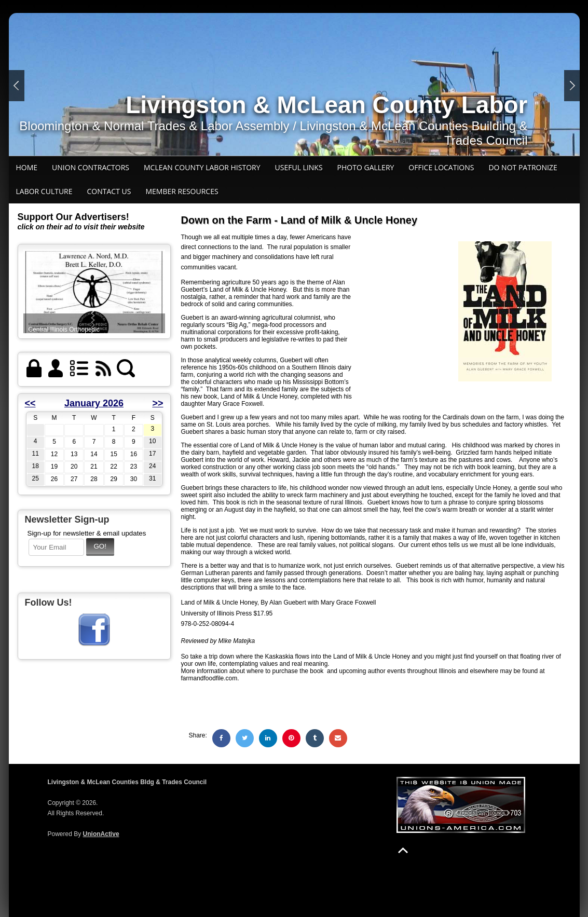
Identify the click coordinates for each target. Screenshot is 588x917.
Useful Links (299, 167)
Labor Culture (44, 191)
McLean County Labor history (202, 167)
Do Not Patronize (523, 167)
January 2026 (94, 403)
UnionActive (101, 834)
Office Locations (441, 167)
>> (158, 403)
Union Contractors (91, 167)
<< (30, 403)
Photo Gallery (366, 167)
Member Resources (182, 191)
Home (27, 167)
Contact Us (109, 191)
